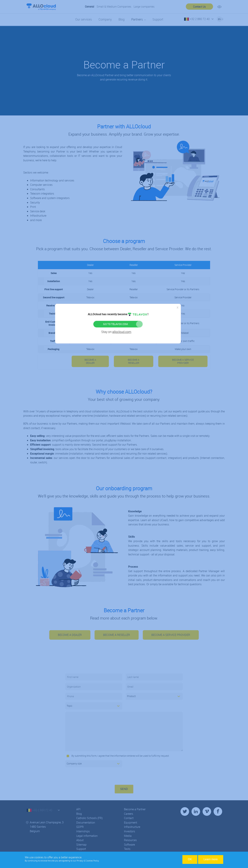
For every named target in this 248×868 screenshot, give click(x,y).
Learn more (211, 859)
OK (190, 859)
